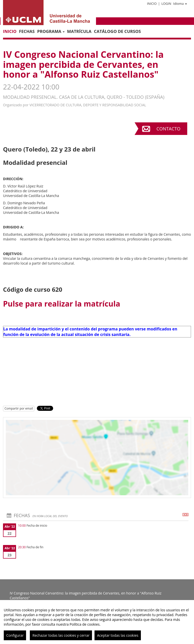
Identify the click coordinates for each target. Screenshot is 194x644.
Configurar (15, 635)
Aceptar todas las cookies (118, 635)
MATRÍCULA (79, 31)
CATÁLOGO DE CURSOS (117, 31)
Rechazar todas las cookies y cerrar (61, 635)
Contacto (168, 129)
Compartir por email (19, 408)
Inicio (152, 4)
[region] (97, 622)
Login (166, 4)
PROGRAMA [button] (51, 31)
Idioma (180, 4)
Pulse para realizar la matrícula (62, 304)
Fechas (27, 31)
